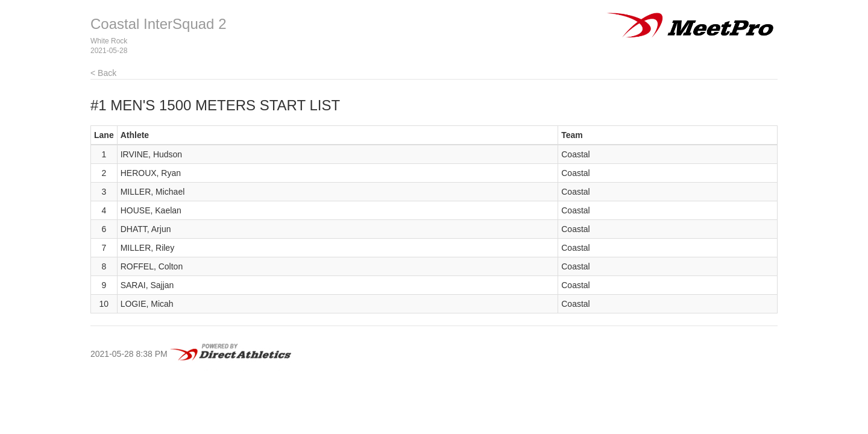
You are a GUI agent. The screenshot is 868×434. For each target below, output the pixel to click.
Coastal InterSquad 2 (158, 24)
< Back (103, 73)
